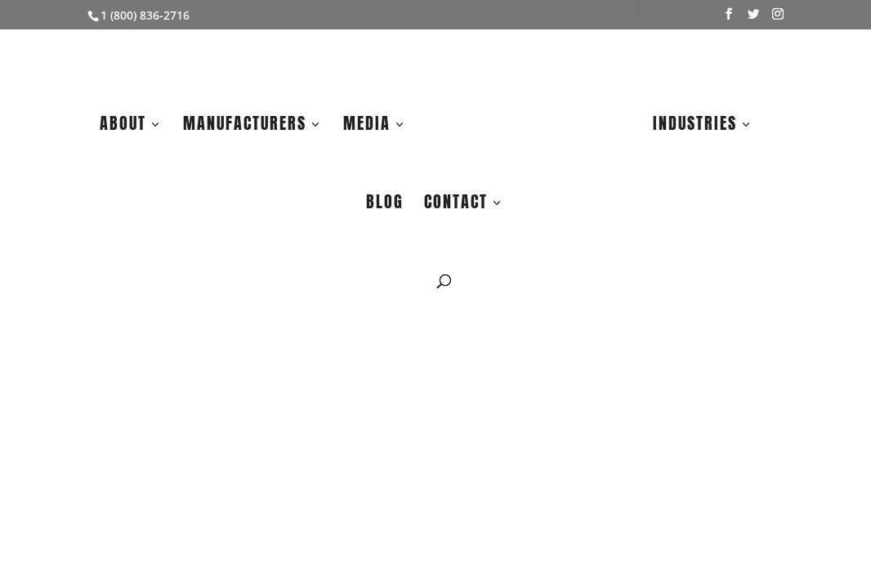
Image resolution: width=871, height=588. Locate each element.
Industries (695, 127)
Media (367, 127)
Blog (385, 205)
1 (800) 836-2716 (145, 15)
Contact (456, 205)
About (123, 127)
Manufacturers (245, 127)
